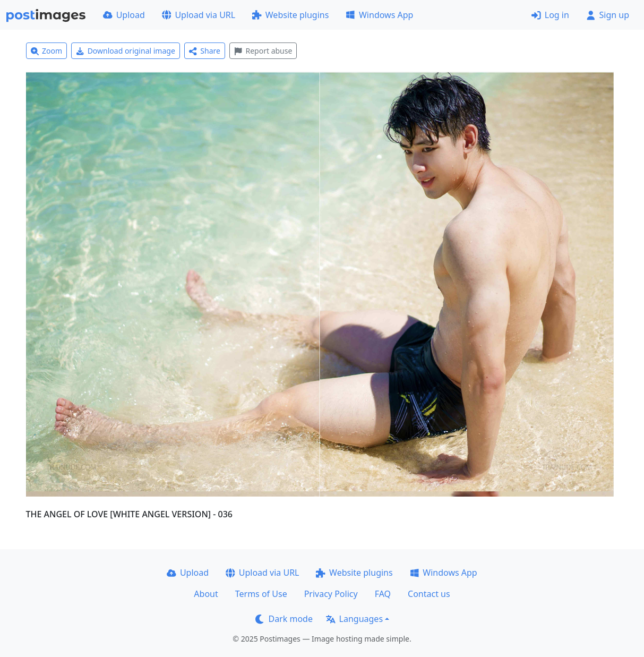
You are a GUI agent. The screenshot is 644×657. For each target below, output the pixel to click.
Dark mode (284, 619)
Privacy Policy (331, 594)
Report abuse (263, 51)
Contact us (429, 594)
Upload (124, 15)
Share (205, 51)
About (206, 594)
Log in (550, 15)
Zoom (47, 51)
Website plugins (290, 15)
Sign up (608, 15)
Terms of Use (261, 594)
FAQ (383, 594)
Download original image (126, 51)
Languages (354, 619)
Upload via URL (199, 15)
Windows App (379, 15)
